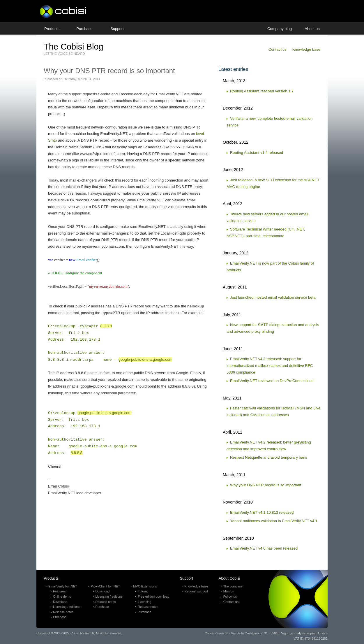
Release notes (63, 612)
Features (59, 591)
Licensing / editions (67, 607)
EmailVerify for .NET (63, 586)
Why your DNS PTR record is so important (266, 485)
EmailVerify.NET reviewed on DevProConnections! (272, 381)
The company (233, 586)
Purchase (85, 29)
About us (312, 29)
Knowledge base (306, 49)
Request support (196, 591)
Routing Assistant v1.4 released (257, 153)
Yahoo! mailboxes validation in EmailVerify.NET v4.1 (274, 521)
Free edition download (153, 597)
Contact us (278, 49)
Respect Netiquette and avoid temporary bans (269, 457)
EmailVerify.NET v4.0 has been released (264, 548)
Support (117, 29)
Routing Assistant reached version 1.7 (262, 91)
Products (52, 29)
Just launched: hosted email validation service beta (273, 297)
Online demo (62, 597)
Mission (229, 591)
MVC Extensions (145, 586)
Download (60, 602)
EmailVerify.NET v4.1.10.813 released (262, 512)
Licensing (144, 602)
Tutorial (143, 591)
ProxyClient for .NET (105, 586)
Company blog (280, 29)
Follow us (230, 597)
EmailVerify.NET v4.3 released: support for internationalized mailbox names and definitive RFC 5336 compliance (270, 366)
